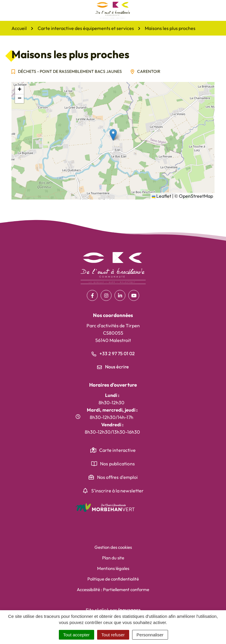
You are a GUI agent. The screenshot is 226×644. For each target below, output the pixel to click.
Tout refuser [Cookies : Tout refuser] (113, 635)
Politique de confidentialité (113, 579)
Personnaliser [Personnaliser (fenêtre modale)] (150, 635)
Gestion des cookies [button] (113, 547)
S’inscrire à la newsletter (118, 491)
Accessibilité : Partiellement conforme (113, 590)
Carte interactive (118, 450)
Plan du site (113, 558)
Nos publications (117, 464)
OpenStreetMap (196, 196)
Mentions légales (113, 568)
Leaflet (162, 196)
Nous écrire (113, 367)
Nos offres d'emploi (118, 477)
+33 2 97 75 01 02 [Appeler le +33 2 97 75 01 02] (113, 353)
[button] (113, 135)
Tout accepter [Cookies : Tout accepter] (77, 635)
